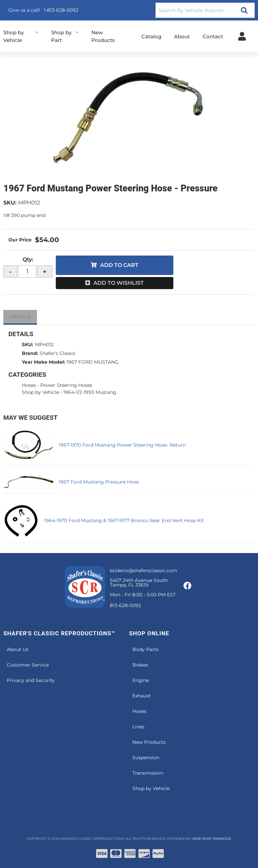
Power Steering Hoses (66, 385)
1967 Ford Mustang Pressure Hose (99, 482)
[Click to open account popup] (242, 36)
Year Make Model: (44, 362)
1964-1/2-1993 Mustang (90, 392)
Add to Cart (119, 265)
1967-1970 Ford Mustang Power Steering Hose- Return (122, 445)
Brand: (30, 353)
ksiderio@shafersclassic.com (143, 570)
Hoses (29, 385)
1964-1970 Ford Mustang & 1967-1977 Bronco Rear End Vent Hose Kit (124, 520)
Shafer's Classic (58, 353)
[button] (205, 10)
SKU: (10, 203)
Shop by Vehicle (40, 392)
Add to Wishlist (119, 283)
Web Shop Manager (211, 839)
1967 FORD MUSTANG (93, 362)
